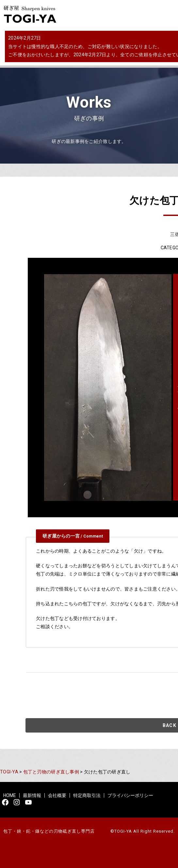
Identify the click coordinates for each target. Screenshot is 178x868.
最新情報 (32, 795)
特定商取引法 (87, 795)
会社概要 (57, 795)
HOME (10, 795)
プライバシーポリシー (130, 795)
